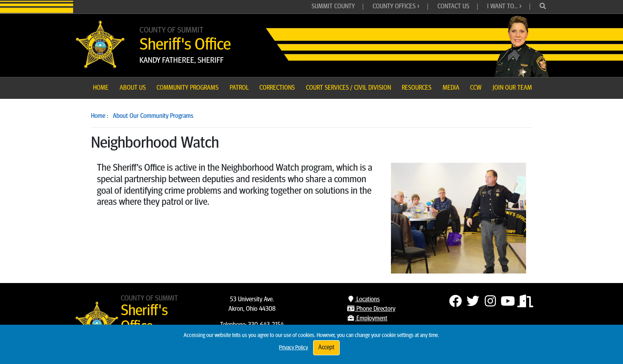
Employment (367, 319)
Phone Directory (371, 309)
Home (98, 116)
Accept (326, 348)
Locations (363, 300)
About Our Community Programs (153, 116)
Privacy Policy (293, 348)
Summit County (333, 7)
